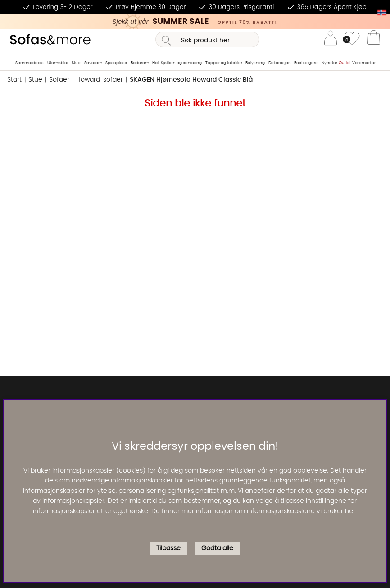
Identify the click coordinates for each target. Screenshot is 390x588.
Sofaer (59, 80)
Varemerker (364, 63)
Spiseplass (116, 63)
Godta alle (217, 548)
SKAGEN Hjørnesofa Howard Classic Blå (191, 80)
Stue (76, 63)
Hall (156, 63)
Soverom (93, 63)
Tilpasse (168, 548)
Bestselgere (306, 63)
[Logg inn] (331, 39)
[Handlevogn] (374, 40)
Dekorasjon (280, 63)
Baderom (140, 63)
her (350, 511)
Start (14, 80)
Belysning (255, 63)
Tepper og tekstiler (224, 63)
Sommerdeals (29, 63)
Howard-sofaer (100, 80)
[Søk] (207, 39)
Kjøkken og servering (181, 63)
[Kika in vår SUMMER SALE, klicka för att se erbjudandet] (195, 21)
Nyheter (329, 63)
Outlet (345, 63)
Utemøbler (58, 63)
